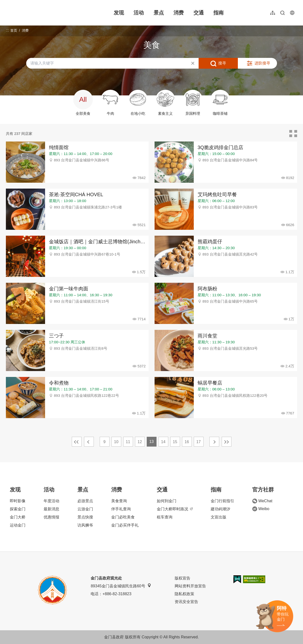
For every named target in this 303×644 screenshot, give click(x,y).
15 (175, 442)
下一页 (214, 442)
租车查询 (165, 517)
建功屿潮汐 (220, 509)
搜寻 (222, 63)
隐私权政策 (184, 594)
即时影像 (18, 501)
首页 (14, 30)
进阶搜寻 (262, 63)
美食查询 (119, 501)
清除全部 (193, 63)
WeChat (262, 501)
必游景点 (85, 501)
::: (7, 3)
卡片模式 (293, 134)
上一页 (89, 442)
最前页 (77, 442)
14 (163, 442)
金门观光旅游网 (38, 13)
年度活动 (51, 501)
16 (187, 442)
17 (199, 442)
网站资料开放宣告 (190, 586)
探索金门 (18, 509)
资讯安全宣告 (186, 602)
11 (128, 442)
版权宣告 (182, 578)
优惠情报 (51, 517)
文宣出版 (218, 517)
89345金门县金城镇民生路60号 (121, 586)
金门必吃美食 (123, 517)
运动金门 (18, 525)
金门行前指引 (222, 501)
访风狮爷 (85, 525)
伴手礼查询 (121, 509)
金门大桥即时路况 (175, 509)
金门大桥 (18, 517)
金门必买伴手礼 (125, 525)
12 (140, 442)
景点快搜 (85, 517)
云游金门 (85, 509)
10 (116, 442)
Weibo (261, 509)
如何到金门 (167, 501)
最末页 (227, 442)
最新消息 (51, 509)
